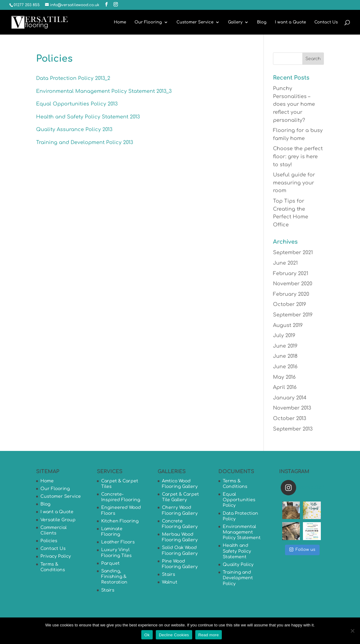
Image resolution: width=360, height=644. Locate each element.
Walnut (170, 582)
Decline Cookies (174, 635)
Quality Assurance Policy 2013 (74, 130)
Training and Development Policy (238, 578)
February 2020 (291, 294)
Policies (49, 541)
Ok (147, 635)
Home (120, 22)
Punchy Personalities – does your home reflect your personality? (294, 104)
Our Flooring (148, 22)
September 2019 (293, 315)
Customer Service (195, 22)
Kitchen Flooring (120, 521)
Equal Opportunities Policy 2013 (77, 104)
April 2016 (285, 387)
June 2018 (285, 356)
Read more (209, 635)
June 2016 (285, 367)
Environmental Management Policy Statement (242, 532)
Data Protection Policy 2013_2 (73, 78)
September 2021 (293, 253)
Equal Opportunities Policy (239, 500)
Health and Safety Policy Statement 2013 (88, 117)
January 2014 (290, 398)
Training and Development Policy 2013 (85, 142)
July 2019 (284, 336)
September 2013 (293, 429)
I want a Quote (290, 22)
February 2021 (291, 274)
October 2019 (290, 304)
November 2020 (293, 284)
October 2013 (290, 419)
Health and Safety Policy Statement (237, 551)
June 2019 (285, 346)
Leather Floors (118, 542)
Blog (262, 22)
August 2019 (288, 325)
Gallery (235, 22)
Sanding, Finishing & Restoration (114, 577)
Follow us (302, 549)
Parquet (110, 563)
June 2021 (285, 263)
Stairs (108, 590)
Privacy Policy (56, 556)
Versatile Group (58, 520)
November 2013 (292, 408)
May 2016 (284, 377)
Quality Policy (238, 565)
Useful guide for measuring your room (294, 183)
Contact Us (326, 22)
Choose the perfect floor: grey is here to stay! (298, 157)
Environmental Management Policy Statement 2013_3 (104, 91)
